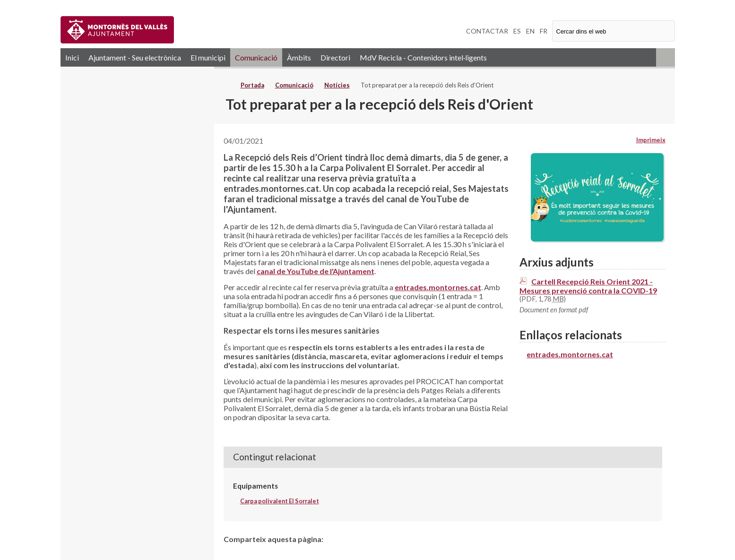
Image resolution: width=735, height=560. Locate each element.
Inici (72, 57)
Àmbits (299, 57)
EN (530, 31)
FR (544, 31)
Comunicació (256, 57)
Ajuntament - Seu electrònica (135, 57)
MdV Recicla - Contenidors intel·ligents (423, 57)
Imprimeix (651, 140)
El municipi (208, 57)
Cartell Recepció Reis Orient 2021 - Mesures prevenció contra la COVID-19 (588, 286)
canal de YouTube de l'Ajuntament (316, 271)
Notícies (337, 85)
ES (517, 31)
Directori (335, 57)
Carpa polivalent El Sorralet (280, 501)
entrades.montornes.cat (438, 287)
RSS (666, 57)
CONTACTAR (487, 31)
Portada (252, 85)
